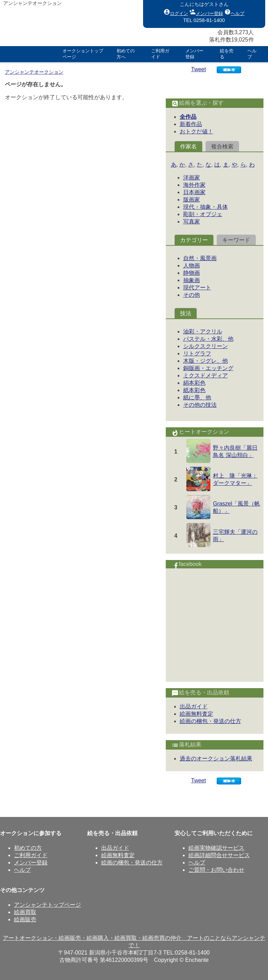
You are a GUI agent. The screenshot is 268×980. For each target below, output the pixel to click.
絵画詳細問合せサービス (219, 855)
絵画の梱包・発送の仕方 (210, 721)
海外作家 (194, 185)
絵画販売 (25, 919)
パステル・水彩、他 (208, 339)
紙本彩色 (194, 390)
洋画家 (192, 178)
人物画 (192, 266)
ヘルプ (234, 12)
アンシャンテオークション (34, 72)
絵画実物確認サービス (216, 848)
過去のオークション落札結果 (216, 758)
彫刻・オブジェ (203, 214)
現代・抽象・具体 (206, 207)
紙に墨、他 (197, 397)
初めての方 (28, 848)
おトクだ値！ (196, 131)
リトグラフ (197, 353)
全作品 (188, 117)
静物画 (192, 273)
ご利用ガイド (31, 855)
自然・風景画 (200, 258)
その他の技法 (200, 405)
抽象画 (192, 280)
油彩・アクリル (203, 331)
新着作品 (191, 124)
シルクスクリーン (206, 346)
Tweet (199, 69)
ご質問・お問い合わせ (216, 870)
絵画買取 (25, 912)
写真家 (192, 222)
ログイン (176, 12)
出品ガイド (194, 706)
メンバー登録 (206, 12)
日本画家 (194, 192)
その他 (192, 295)
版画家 (192, 200)
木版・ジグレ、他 (206, 361)
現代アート (197, 288)
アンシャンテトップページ (47, 905)
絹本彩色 (194, 383)
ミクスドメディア (206, 375)
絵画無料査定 (196, 714)
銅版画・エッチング (208, 368)
